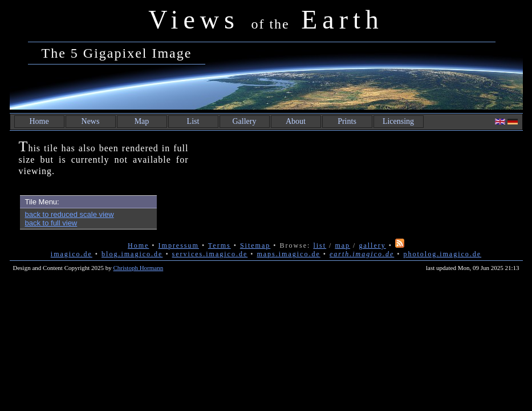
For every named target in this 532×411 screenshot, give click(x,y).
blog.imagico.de (132, 254)
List (193, 121)
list (320, 245)
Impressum (179, 245)
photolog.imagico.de (442, 254)
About (296, 121)
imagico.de (72, 254)
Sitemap (255, 245)
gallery (372, 245)
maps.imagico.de (288, 254)
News (91, 121)
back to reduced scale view (70, 214)
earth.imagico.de (362, 254)
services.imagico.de (210, 254)
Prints (347, 121)
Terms (220, 245)
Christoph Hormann (139, 268)
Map (142, 121)
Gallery (245, 121)
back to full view (51, 223)
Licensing (398, 121)
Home (39, 121)
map (342, 245)
